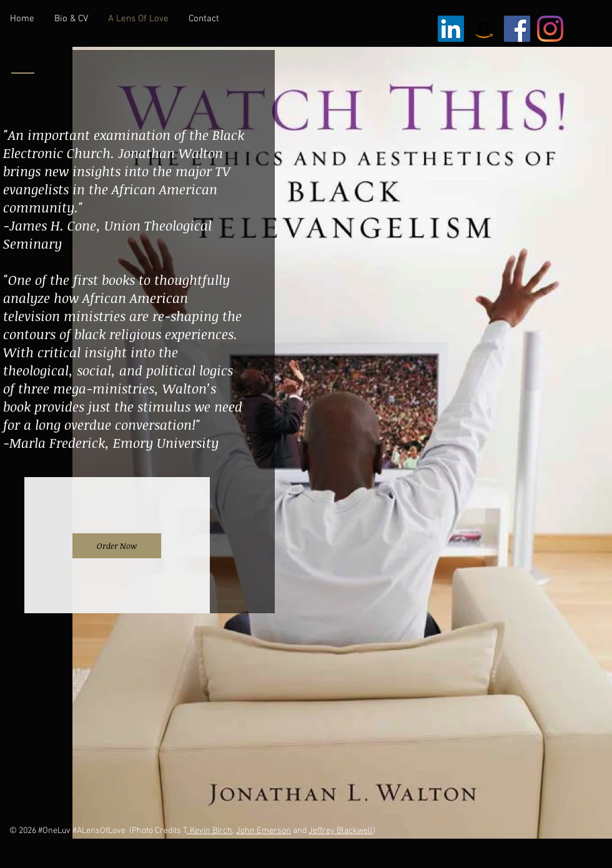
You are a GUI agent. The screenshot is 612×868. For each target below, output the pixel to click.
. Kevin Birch (210, 831)
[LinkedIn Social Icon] (451, 29)
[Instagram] (550, 29)
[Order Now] (117, 546)
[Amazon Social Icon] (484, 29)
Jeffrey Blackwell (341, 831)
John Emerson (264, 831)
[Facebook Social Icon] (517, 29)
